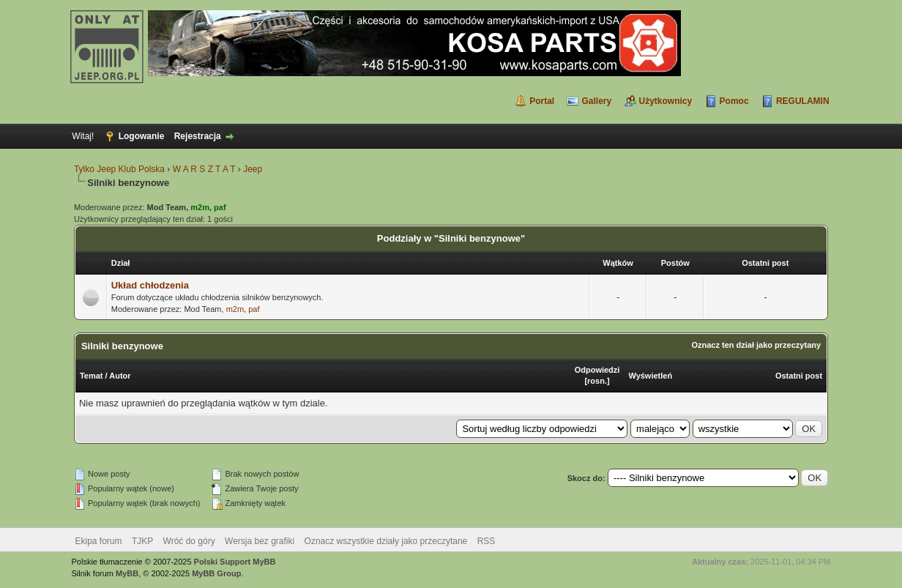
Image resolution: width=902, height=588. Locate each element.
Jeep (253, 169)
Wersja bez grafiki (260, 541)
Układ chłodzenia (150, 285)
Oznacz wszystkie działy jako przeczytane (386, 541)
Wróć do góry (189, 541)
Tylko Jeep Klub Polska (119, 169)
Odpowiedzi (597, 370)
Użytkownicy (666, 101)
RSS (487, 541)
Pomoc (734, 101)
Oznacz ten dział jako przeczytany (756, 345)
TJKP (142, 541)
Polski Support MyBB (235, 562)
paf (254, 309)
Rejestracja (198, 136)
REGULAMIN (803, 101)
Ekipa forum (99, 541)
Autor (120, 376)
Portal (542, 101)
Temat (92, 376)
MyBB (127, 573)
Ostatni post (799, 376)
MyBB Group (216, 573)
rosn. (597, 381)
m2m (235, 309)
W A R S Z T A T (204, 169)
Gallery (596, 101)
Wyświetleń (650, 376)
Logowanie (142, 136)
